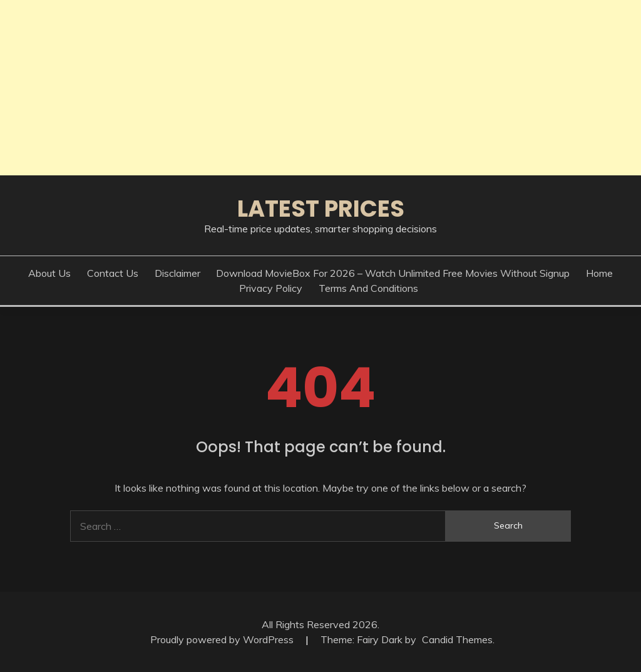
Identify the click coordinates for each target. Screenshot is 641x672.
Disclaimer (177, 273)
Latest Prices (321, 209)
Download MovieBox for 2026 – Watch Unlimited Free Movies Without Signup (393, 273)
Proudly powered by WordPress (223, 639)
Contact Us (113, 273)
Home (599, 273)
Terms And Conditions (368, 288)
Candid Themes (457, 639)
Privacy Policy (271, 288)
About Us (49, 273)
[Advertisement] (320, 88)
